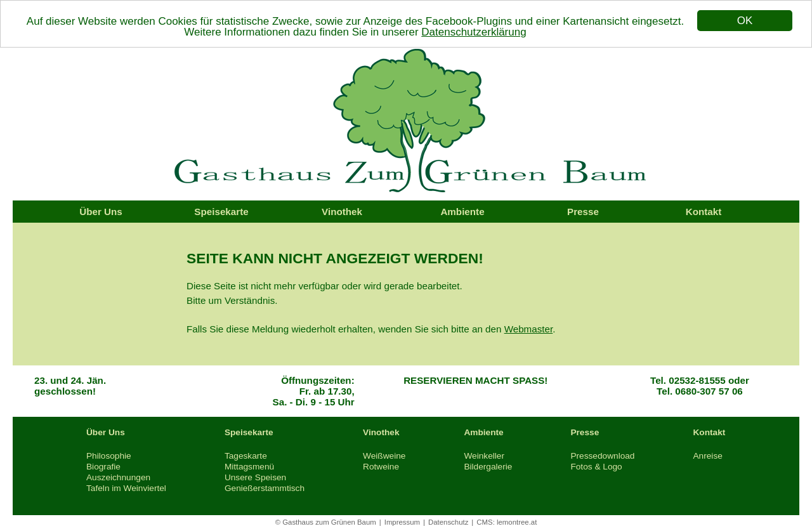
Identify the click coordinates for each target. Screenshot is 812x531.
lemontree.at (517, 522)
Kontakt (704, 212)
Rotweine (381, 467)
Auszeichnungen (118, 477)
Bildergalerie (488, 467)
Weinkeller (484, 456)
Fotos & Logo (596, 467)
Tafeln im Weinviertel (126, 488)
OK (745, 21)
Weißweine (384, 456)
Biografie (103, 467)
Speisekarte (221, 212)
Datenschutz (448, 522)
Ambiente (462, 212)
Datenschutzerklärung (474, 31)
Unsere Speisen (255, 477)
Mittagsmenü (249, 467)
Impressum (402, 522)
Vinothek (342, 212)
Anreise (707, 456)
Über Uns (101, 212)
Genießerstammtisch (265, 488)
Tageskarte (246, 456)
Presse (583, 212)
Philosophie (109, 456)
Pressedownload (602, 456)
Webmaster (529, 329)
